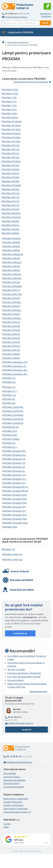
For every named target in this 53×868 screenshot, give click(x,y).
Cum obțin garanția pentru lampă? (24, 677)
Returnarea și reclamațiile (16, 799)
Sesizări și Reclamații (13, 805)
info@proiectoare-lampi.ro (15, 17)
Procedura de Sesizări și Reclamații (24, 673)
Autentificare (45, 14)
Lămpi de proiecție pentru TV (17, 812)
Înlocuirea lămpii (15, 680)
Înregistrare (46, 16)
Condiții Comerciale (13, 802)
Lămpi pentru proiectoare (18, 42)
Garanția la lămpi (12, 777)
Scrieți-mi (27, 730)
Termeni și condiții (16, 669)
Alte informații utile (38, 692)
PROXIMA (10, 89)
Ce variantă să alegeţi (14, 787)
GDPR (6, 827)
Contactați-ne (20, 633)
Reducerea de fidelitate (15, 780)
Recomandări (10, 773)
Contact (7, 824)
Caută (45, 23)
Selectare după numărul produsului (31, 82)
